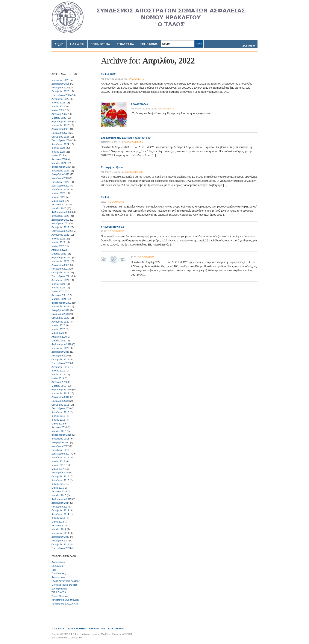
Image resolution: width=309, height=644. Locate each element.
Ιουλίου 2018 (58, 416)
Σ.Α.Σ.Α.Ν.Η (77, 44)
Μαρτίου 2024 (59, 163)
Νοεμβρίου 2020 (60, 314)
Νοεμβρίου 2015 (60, 473)
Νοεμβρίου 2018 (60, 401)
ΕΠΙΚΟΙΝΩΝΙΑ (149, 44)
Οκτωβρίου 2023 (60, 182)
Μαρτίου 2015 (59, 495)
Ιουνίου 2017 (58, 465)
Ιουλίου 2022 (58, 239)
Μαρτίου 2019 (59, 386)
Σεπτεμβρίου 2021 (61, 276)
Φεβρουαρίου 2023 (61, 212)
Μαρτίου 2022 (59, 254)
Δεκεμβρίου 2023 (61, 174)
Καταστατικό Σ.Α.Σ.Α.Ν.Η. (65, 604)
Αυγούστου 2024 (60, 144)
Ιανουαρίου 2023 (60, 216)
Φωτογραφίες (58, 577)
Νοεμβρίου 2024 (60, 133)
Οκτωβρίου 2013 (60, 544)
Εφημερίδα (57, 566)
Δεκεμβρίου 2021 (61, 265)
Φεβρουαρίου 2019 (61, 389)
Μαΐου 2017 (58, 469)
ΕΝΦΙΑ (105, 197)
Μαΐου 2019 (58, 378)
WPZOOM (127, 634)
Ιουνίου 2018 (58, 420)
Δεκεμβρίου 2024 (61, 129)
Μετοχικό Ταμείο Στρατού (64, 585)
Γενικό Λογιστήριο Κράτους (66, 581)
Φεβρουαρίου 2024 (61, 167)
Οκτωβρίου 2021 (60, 273)
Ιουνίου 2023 (58, 197)
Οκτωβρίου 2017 (60, 450)
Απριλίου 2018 (59, 427)
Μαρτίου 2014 (59, 529)
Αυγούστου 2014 (60, 514)
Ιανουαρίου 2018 (60, 439)
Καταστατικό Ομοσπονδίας (65, 600)
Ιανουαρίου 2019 (60, 393)
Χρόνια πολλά (139, 104)
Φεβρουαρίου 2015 (61, 499)
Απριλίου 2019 (59, 382)
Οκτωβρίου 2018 (60, 405)
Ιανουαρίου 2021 (60, 306)
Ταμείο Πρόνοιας (60, 596)
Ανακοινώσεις (59, 562)
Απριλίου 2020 (59, 337)
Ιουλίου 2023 (58, 193)
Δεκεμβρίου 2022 (61, 220)
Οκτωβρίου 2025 (60, 91)
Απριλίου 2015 (59, 491)
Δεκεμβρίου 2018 (61, 397)
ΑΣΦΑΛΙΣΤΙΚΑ (125, 44)
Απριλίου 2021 (59, 295)
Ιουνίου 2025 (58, 106)
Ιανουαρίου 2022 (60, 261)
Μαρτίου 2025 (59, 118)
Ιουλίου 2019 (58, 371)
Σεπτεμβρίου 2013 (61, 548)
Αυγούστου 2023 (60, 189)
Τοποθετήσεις (59, 573)
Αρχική (59, 44)
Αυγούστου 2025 (60, 99)
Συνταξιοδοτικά (59, 589)
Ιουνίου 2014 (58, 518)
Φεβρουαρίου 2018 (61, 435)
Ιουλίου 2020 (58, 325)
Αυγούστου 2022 (60, 235)
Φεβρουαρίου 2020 (61, 344)
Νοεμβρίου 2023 (60, 178)
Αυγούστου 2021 (60, 280)
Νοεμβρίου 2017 (60, 446)
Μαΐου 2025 (58, 110)
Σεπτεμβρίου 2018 (61, 408)
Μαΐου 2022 (58, 246)
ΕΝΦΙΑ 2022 (108, 74)
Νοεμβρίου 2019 (60, 356)
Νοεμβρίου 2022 (60, 223)
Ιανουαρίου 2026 (60, 80)
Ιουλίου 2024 (58, 148)
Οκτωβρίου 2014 (60, 510)
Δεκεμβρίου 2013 (61, 537)
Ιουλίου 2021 (58, 284)
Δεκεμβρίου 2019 (61, 352)
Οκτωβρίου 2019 (60, 359)
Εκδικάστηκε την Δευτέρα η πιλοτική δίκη (126, 138)
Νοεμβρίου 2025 (60, 88)
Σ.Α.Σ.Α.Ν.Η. (58, 629)
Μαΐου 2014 (58, 522)
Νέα (54, 570)
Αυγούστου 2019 (60, 367)
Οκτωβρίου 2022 (60, 227)
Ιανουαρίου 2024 (60, 171)
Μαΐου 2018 (58, 424)
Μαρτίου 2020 (59, 341)
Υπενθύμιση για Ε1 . (113, 227)
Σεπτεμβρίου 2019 (61, 363)
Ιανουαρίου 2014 (60, 533)
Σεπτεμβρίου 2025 (61, 95)
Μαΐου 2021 (58, 291)
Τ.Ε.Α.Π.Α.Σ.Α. (59, 592)
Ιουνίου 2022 (58, 242)
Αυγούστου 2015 (60, 480)
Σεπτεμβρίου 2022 (61, 231)
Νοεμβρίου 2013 (60, 541)
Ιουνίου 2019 (58, 374)
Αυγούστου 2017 (60, 458)
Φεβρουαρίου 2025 (61, 121)
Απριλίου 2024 (59, 159)
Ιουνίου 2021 (58, 288)
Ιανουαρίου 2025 (60, 125)
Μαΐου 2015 (58, 488)
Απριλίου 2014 (59, 526)
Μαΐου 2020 (58, 333)
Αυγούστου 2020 (60, 322)
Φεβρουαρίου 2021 (61, 303)
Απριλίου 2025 (59, 114)
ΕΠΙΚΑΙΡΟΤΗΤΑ (100, 44)
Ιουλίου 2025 (58, 103)
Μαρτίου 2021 (59, 299)
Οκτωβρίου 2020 (60, 318)
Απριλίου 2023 (59, 205)
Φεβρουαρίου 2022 (61, 258)
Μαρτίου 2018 (59, 431)
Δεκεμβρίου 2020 (61, 310)
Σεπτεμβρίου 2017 (61, 454)
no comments (136, 79)
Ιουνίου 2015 (58, 484)
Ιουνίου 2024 (58, 152)
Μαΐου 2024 (58, 155)
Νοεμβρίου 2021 (60, 269)
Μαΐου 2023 (58, 201)
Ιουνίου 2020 (58, 329)
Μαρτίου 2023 (59, 208)
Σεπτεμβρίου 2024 (61, 140)
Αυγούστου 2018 (60, 412)
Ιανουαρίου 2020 (60, 348)
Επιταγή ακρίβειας (112, 167)
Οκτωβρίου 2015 (60, 476)
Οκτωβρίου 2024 (60, 137)
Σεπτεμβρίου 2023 (61, 186)
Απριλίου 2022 (59, 250)
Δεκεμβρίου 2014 (61, 503)
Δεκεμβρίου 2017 (61, 442)
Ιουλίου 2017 (58, 461)
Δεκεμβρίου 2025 (61, 84)
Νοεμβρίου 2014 (60, 507)
